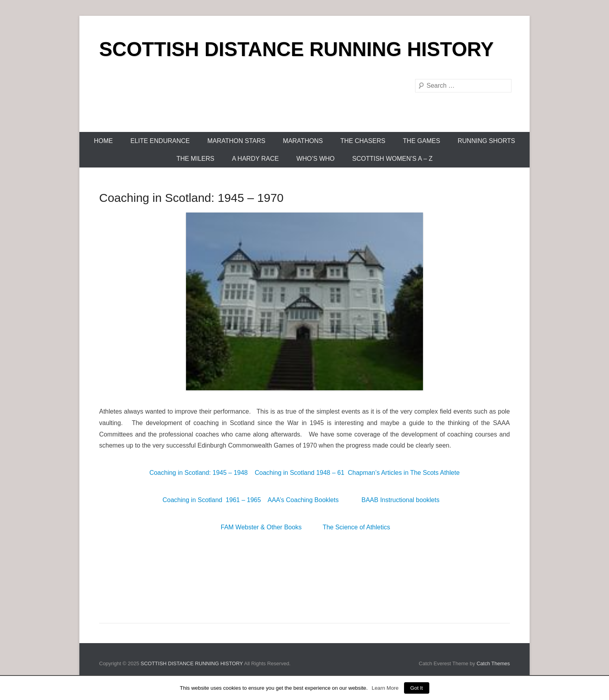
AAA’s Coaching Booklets (303, 500)
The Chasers (363, 141)
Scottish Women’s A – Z (393, 159)
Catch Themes (493, 663)
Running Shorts (487, 141)
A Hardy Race (255, 159)
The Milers (195, 159)
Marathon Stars (236, 141)
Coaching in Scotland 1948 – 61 (300, 473)
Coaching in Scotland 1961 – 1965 (212, 500)
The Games (421, 141)
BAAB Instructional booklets (400, 500)
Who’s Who (315, 159)
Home (103, 141)
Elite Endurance (160, 141)
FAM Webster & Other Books (261, 527)
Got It (417, 688)
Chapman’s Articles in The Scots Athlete (404, 473)
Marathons (303, 141)
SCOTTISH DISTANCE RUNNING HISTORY (296, 49)
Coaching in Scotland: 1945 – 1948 (198, 473)
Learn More (385, 688)
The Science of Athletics (356, 527)
